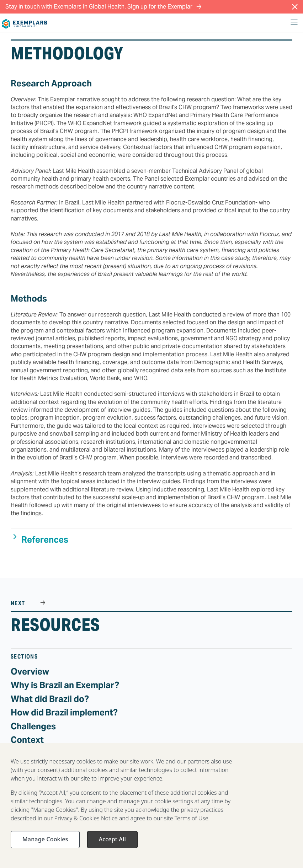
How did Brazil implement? (64, 712)
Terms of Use (192, 822)
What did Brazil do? (50, 699)
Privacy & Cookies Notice (86, 822)
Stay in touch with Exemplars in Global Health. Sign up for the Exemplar (103, 7)
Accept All (112, 843)
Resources (55, 625)
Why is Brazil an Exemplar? (65, 685)
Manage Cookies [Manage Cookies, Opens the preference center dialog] (45, 843)
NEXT (19, 603)
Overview (30, 672)
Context (27, 740)
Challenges (33, 726)
